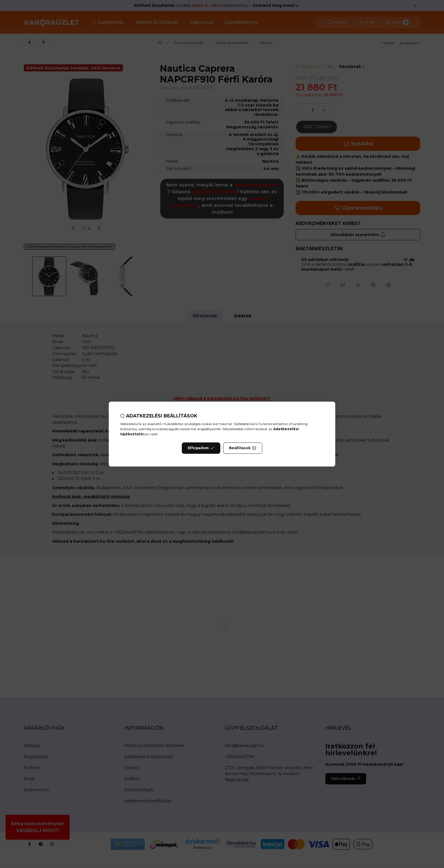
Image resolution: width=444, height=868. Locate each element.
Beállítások (243, 448)
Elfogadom (201, 448)
